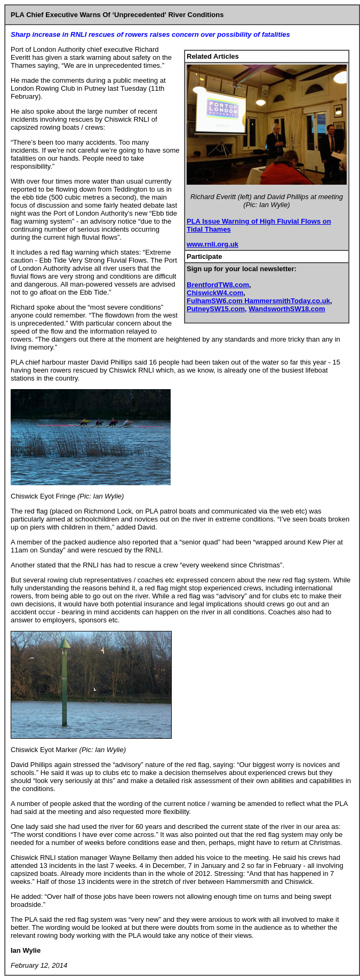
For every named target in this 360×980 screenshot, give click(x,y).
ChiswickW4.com (215, 293)
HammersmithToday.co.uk (287, 301)
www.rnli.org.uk (213, 244)
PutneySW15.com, (217, 309)
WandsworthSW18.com (287, 309)
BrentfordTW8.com (218, 285)
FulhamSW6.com (215, 301)
